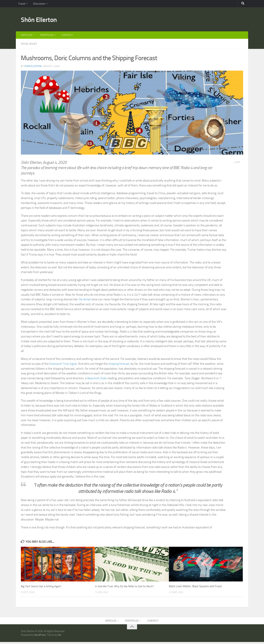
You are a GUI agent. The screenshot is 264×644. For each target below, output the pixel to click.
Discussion (38, 4)
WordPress (40, 637)
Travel (21, 4)
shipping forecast (121, 365)
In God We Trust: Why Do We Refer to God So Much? (127, 588)
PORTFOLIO (46, 36)
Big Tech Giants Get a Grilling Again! (42, 588)
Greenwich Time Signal (64, 365)
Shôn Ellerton (41, 20)
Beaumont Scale (97, 380)
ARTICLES (26, 36)
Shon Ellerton (33, 68)
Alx (60, 637)
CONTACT (65, 36)
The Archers (85, 301)
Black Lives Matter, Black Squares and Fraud (195, 588)
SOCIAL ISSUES (30, 45)
